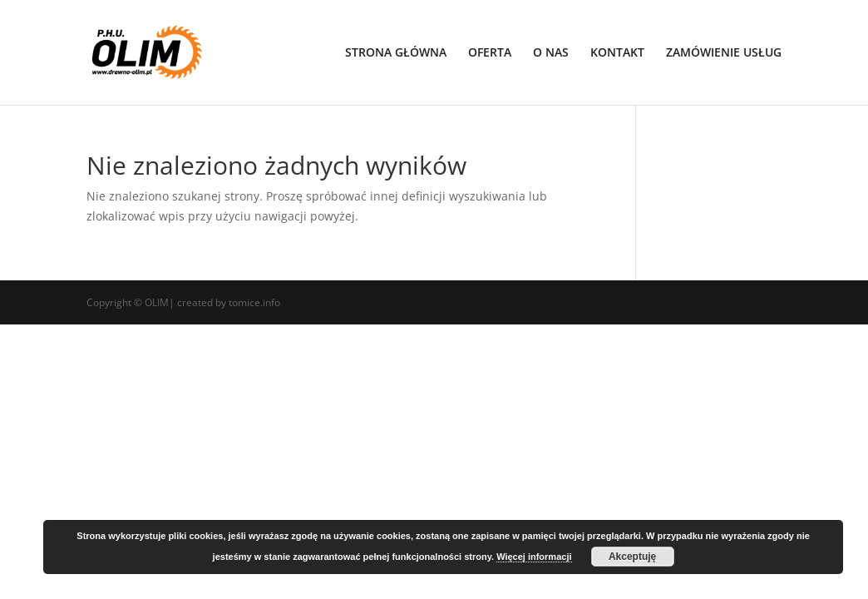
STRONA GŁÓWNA (396, 53)
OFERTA (490, 53)
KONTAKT (617, 53)
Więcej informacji (534, 557)
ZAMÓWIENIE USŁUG (724, 53)
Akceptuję (632, 557)
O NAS (551, 53)
